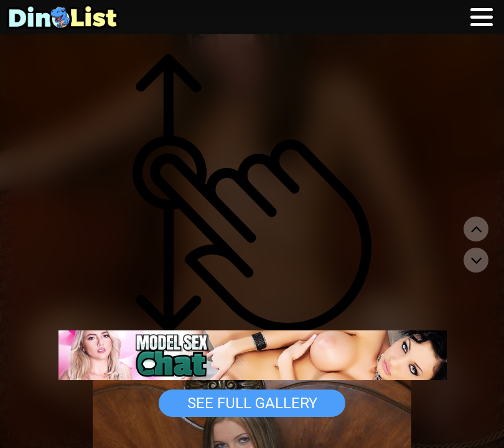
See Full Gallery (252, 403)
